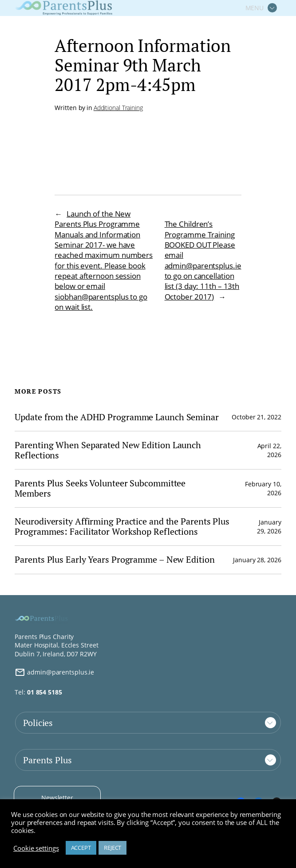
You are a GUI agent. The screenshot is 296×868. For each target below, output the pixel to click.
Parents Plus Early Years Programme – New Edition (114, 560)
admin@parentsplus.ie (54, 672)
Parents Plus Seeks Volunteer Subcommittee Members (100, 488)
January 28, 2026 (257, 560)
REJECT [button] (112, 848)
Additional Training (118, 108)
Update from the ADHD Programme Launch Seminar (117, 417)
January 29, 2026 (269, 527)
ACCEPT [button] (81, 848)
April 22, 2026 (269, 450)
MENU (255, 8)
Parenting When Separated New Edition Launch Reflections (108, 450)
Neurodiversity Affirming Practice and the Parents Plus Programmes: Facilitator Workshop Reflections (122, 527)
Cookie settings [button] (36, 848)
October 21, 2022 (256, 417)
